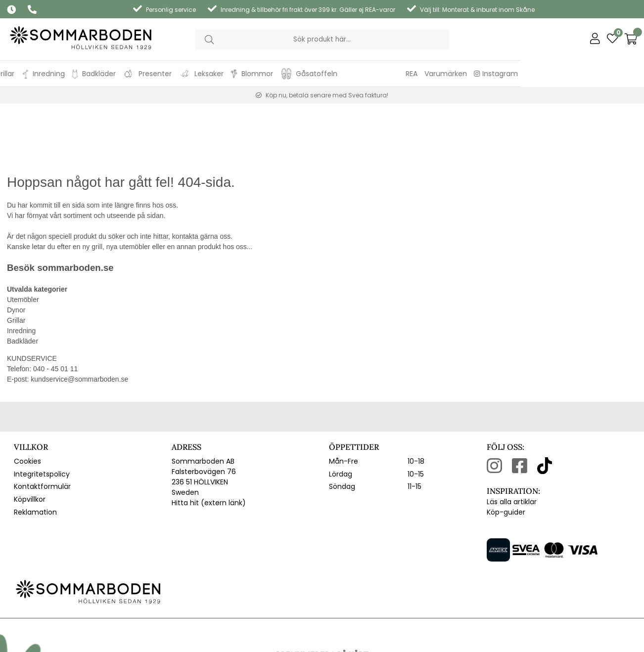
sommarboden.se (75, 208)
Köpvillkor (30, 439)
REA (534, 74)
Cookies (27, 401)
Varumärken (568, 74)
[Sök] (322, 40)
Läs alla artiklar (512, 442)
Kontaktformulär (42, 427)
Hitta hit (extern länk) (209, 443)
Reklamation (35, 452)
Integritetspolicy (42, 414)
